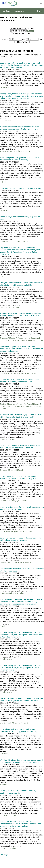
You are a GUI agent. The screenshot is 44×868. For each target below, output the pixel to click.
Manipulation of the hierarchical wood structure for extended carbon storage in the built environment (19, 128)
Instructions (19, 11)
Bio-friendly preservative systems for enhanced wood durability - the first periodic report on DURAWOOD (20, 315)
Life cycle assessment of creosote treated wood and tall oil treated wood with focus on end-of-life (21, 284)
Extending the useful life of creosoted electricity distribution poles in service (18, 792)
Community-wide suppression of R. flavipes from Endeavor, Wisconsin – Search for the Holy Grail (18, 477)
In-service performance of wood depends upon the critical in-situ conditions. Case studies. (22, 508)
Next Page (4, 854)
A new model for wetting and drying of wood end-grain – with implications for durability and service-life (22, 416)
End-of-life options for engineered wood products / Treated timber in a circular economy (19, 159)
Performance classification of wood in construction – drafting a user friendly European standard (20, 381)
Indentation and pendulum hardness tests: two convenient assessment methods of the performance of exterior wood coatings (21, 349)
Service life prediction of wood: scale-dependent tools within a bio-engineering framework (20, 539)
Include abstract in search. (23, 33)
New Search (6, 11)
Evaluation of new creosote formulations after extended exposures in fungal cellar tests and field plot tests (21, 700)
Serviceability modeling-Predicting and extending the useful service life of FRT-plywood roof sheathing (20, 730)
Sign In (40, 11)
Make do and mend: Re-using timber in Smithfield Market (22, 188)
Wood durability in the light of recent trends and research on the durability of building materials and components (22, 761)
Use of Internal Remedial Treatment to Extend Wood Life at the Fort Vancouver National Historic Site (22, 447)
